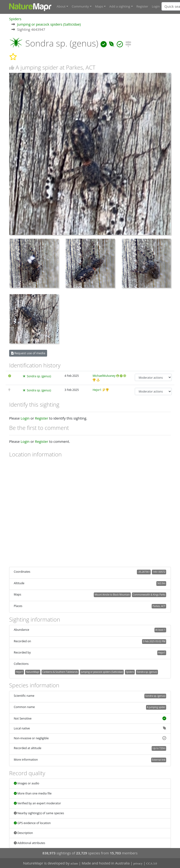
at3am (74, 863)
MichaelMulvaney (104, 376)
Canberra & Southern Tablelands (60, 672)
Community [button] (80, 6)
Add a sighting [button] (120, 6)
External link (159, 759)
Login (156, 6)
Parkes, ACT (159, 606)
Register (142, 6)
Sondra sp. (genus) (39, 376)
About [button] (61, 6)
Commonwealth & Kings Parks (149, 594)
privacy (138, 863)
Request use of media (28, 353)
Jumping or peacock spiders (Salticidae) (49, 24)
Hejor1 (97, 390)
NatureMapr (33, 672)
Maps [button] (99, 6)
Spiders (15, 19)
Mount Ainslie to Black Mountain (112, 594)
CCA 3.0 (152, 863)
